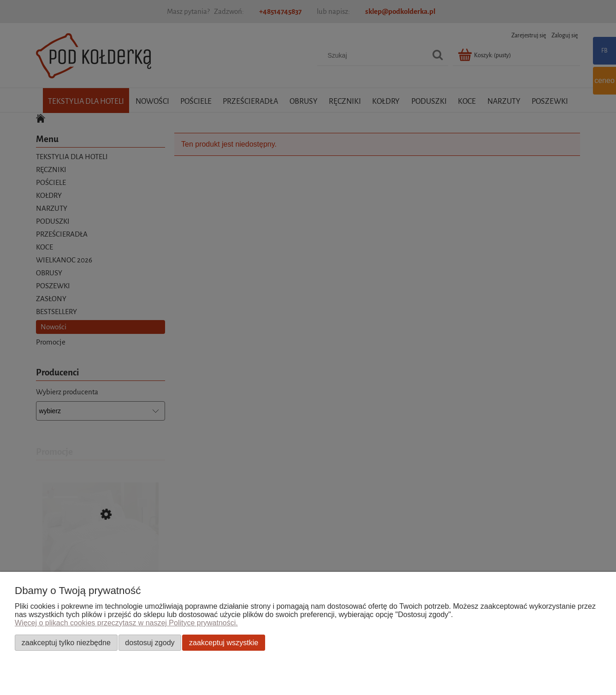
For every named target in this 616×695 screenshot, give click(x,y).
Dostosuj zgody (150, 642)
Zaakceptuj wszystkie (224, 642)
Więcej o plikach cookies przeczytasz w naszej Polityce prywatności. (126, 623)
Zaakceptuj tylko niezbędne (66, 642)
